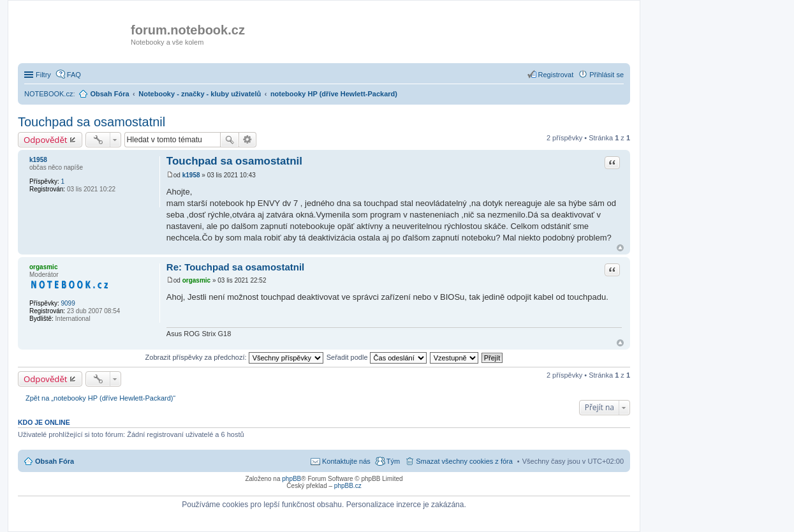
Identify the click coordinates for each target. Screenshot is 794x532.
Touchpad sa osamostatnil (92, 122)
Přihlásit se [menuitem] (607, 75)
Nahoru (620, 248)
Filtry (43, 75)
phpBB (291, 479)
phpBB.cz (348, 486)
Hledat (230, 140)
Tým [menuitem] (393, 461)
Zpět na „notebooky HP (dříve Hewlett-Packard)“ (100, 398)
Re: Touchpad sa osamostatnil (235, 267)
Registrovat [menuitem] (556, 75)
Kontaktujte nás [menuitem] (346, 461)
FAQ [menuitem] (74, 75)
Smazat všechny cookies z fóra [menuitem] (464, 461)
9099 (68, 303)
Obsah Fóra (55, 461)
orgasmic (43, 267)
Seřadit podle (377, 357)
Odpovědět (46, 140)
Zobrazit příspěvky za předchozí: (234, 357)
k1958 (38, 160)
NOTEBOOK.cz (48, 94)
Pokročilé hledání (248, 140)
